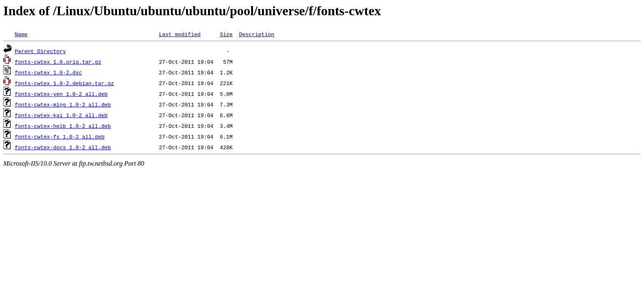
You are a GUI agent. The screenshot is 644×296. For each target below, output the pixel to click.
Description (257, 34)
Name (21, 34)
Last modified (180, 34)
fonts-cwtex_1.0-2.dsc (48, 72)
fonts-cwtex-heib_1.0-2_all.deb (63, 126)
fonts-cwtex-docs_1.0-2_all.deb (63, 147)
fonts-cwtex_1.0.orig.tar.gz (58, 62)
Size (226, 34)
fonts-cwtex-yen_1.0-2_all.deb (61, 94)
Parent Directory (40, 51)
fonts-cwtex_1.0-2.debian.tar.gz (64, 83)
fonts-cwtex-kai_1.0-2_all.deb (61, 115)
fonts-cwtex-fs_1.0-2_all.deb (60, 136)
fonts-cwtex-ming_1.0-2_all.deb (63, 104)
